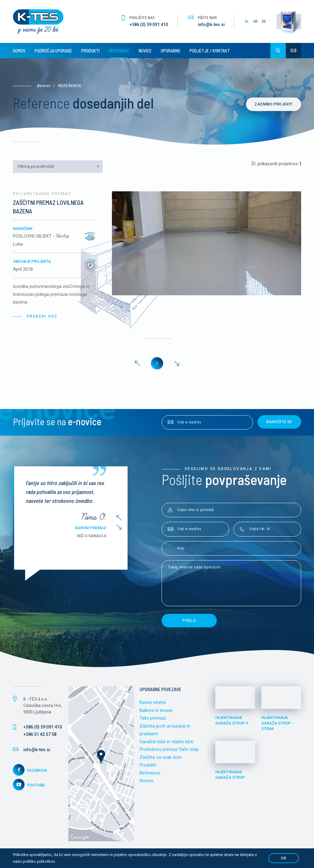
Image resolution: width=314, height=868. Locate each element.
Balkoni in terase (156, 710)
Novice (145, 51)
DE (264, 21)
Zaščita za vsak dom (161, 757)
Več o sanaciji (93, 536)
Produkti (90, 51)
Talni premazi (153, 718)
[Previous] (137, 363)
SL (247, 21)
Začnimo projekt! (274, 104)
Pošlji (189, 621)
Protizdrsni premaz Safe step (169, 749)
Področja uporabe (53, 51)
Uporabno (170, 51)
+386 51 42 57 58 (40, 734)
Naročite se (279, 422)
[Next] (177, 363)
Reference (119, 51)
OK (283, 858)
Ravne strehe (153, 702)
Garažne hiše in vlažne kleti (166, 742)
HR (255, 21)
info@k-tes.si (211, 25)
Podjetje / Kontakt (210, 51)
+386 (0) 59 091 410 (149, 25)
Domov (19, 51)
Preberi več (42, 316)
